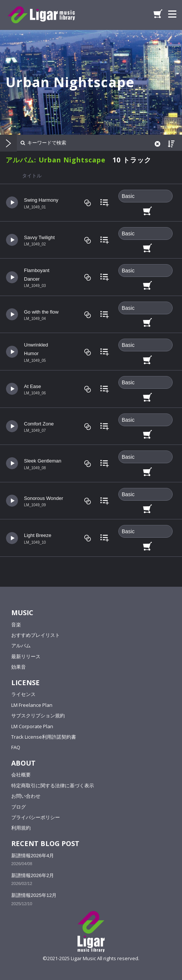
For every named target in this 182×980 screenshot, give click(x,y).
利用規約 (21, 828)
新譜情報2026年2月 (33, 875)
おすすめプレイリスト (36, 635)
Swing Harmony (41, 200)
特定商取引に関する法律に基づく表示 (53, 785)
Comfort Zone (39, 424)
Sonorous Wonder (44, 498)
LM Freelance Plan (32, 705)
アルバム (21, 645)
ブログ (19, 807)
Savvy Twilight (39, 237)
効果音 (19, 667)
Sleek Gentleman (43, 461)
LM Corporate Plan (32, 726)
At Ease (33, 386)
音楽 (16, 625)
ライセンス (23, 694)
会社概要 (21, 775)
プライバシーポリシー (36, 817)
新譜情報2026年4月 (33, 856)
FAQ (16, 747)
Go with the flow (41, 312)
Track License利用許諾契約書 (44, 737)
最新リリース (26, 656)
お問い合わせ (26, 796)
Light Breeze (38, 535)
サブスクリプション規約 (38, 715)
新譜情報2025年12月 (34, 895)
